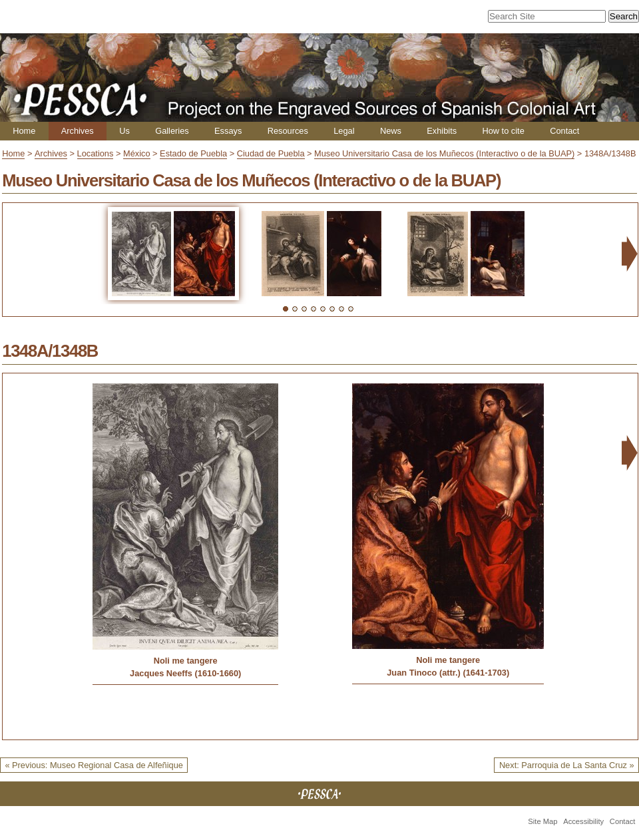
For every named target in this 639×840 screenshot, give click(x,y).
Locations (96, 153)
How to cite (503, 131)
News (391, 131)
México (137, 153)
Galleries (172, 131)
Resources (288, 131)
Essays (228, 131)
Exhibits (442, 131)
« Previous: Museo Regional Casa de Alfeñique (94, 765)
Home (24, 131)
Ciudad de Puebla (271, 153)
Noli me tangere (186, 661)
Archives (78, 131)
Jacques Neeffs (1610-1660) (185, 673)
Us (124, 131)
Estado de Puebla (193, 153)
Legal (344, 131)
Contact (564, 131)
